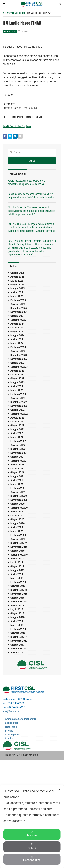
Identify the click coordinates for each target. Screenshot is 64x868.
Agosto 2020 (17, 512)
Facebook (4, 136)
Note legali (11, 727)
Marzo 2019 (17, 578)
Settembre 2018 (19, 602)
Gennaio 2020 (18, 539)
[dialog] (32, 826)
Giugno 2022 (17, 425)
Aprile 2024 (17, 339)
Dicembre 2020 (19, 496)
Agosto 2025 (17, 277)
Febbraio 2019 (18, 582)
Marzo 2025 (17, 296)
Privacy (9, 731)
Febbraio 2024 (18, 347)
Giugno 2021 (17, 472)
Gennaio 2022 (18, 445)
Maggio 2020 (17, 523)
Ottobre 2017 (17, 645)
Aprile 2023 (17, 386)
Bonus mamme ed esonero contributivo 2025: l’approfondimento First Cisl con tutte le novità (31, 196)
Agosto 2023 (17, 371)
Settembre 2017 (19, 649)
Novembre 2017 (19, 641)
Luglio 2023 (17, 375)
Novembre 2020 (19, 500)
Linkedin (14, 136)
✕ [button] (59, 790)
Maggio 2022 (17, 429)
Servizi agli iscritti (16, 13)
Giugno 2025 (17, 285)
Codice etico (12, 723)
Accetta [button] (32, 834)
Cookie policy (12, 735)
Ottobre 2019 (17, 551)
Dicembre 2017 (19, 637)
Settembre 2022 (19, 414)
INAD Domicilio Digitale (17, 126)
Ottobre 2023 (17, 363)
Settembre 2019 (19, 555)
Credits (9, 738)
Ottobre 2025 (17, 273)
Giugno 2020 (17, 519)
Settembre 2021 (19, 461)
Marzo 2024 (17, 343)
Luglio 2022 (17, 422)
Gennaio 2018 (18, 633)
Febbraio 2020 (18, 535)
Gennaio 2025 (18, 304)
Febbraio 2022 (18, 441)
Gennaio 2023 (18, 398)
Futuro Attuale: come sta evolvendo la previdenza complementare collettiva (27, 182)
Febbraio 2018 (18, 629)
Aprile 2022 (17, 433)
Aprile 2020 (17, 527)
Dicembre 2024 (19, 308)
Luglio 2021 (17, 469)
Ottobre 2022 (17, 410)
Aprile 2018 (17, 621)
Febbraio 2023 (18, 394)
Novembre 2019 (19, 547)
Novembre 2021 (19, 453)
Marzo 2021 (17, 484)
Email (20, 136)
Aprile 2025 (17, 292)
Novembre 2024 (19, 312)
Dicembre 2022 (19, 402)
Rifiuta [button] (32, 846)
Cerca (32, 161)
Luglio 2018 (17, 609)
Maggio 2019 (17, 570)
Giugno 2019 (17, 566)
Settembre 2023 (19, 367)
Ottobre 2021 (17, 457)
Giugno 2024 (17, 332)
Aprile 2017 (17, 653)
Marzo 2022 (17, 437)
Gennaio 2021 (18, 492)
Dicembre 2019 (19, 543)
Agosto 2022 (17, 418)
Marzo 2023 (17, 390)
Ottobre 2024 (17, 316)
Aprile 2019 (17, 574)
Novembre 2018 (19, 594)
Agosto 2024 (17, 324)
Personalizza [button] (32, 859)
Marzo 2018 (17, 625)
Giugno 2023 (17, 379)
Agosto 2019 (17, 559)
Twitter (9, 136)
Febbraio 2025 (18, 300)
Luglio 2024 (17, 328)
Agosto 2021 (17, 465)
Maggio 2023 (17, 382)
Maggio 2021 (17, 476)
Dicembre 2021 (19, 449)
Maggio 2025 (17, 288)
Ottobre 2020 (17, 504)
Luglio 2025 (17, 281)
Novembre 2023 (19, 359)
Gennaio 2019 (18, 586)
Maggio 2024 (17, 335)
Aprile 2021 (17, 480)
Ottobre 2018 (17, 598)
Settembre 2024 (19, 320)
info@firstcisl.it (11, 712)
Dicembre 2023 (19, 355)
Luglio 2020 (17, 516)
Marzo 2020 (17, 531)
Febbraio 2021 (18, 488)
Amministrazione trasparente (21, 719)
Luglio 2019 (17, 562)
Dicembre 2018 (19, 590)
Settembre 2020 (19, 508)
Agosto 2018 (17, 606)
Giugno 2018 (17, 613)
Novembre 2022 (19, 406)
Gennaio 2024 (18, 351)
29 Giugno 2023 (25, 31)
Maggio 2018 (17, 617)
